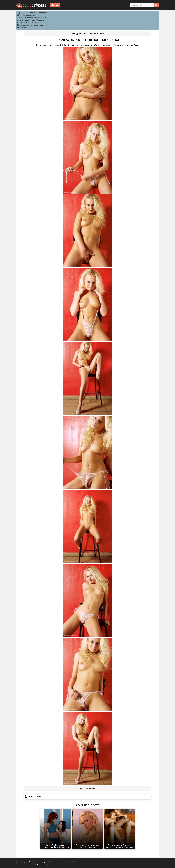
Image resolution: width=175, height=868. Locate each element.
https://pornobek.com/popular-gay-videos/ (33, 25)
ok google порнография (26, 15)
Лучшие (55, 5)
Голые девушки (22, 862)
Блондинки (89, 789)
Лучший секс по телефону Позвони (31, 20)
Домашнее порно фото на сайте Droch (32, 18)
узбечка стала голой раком (28, 23)
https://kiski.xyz (23, 27)
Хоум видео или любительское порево (32, 13)
